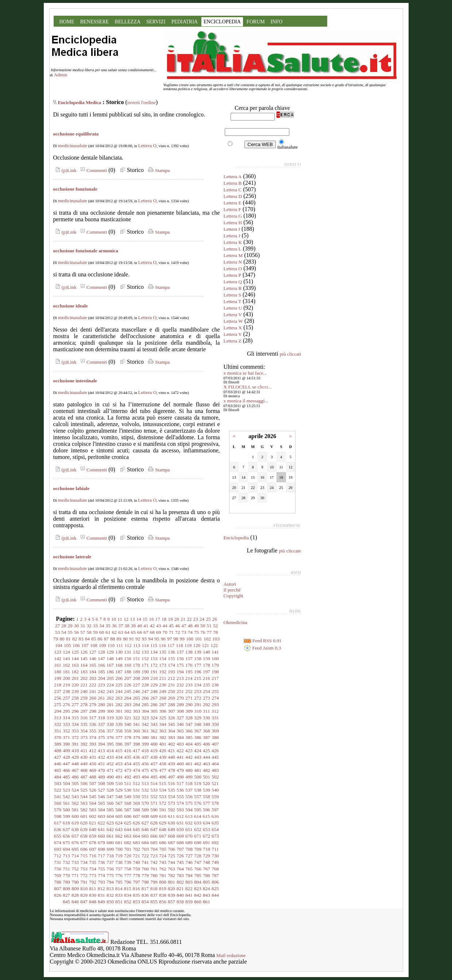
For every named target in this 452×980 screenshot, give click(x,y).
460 (180, 764)
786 (206, 875)
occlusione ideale (71, 306)
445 (215, 757)
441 (180, 757)
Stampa (158, 170)
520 (206, 783)
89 (119, 639)
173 (163, 665)
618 (66, 823)
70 (165, 632)
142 (58, 659)
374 (93, 737)
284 (136, 705)
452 (110, 764)
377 (119, 737)
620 (84, 823)
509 (110, 783)
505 (75, 783)
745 (180, 862)
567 (119, 803)
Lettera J (232, 236)
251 (180, 691)
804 (198, 882)
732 (66, 862)
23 (196, 619)
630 (171, 823)
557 (198, 797)
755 (101, 869)
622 (101, 823)
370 (58, 737)
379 (136, 737)
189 (136, 672)
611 (171, 816)
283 (128, 705)
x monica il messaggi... (246, 401)
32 (89, 626)
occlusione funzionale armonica (86, 251)
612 (180, 816)
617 (58, 823)
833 (119, 895)
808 (66, 889)
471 (110, 770)
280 (101, 705)
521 (215, 783)
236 (215, 685)
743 (163, 862)
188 (128, 672)
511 (128, 783)
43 (159, 626)
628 (154, 823)
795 (119, 882)
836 (145, 895)
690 (198, 843)
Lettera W (233, 321)
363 (163, 731)
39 (133, 626)
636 (58, 829)
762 (163, 869)
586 (119, 810)
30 (76, 626)
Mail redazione (231, 955)
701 (128, 849)
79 (56, 639)
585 (110, 810)
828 (75, 895)
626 (136, 823)
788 (58, 882)
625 (128, 823)
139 (198, 652)
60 (102, 632)
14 (139, 619)
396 (119, 744)
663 (128, 836)
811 (93, 889)
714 (75, 856)
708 (189, 849)
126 (84, 652)
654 (215, 829)
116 (162, 645)
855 (154, 902)
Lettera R (233, 288)
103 (216, 639)
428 (66, 757)
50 (203, 626)
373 (84, 737)
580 (66, 810)
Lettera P (232, 275)
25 (208, 619)
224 (110, 685)
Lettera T (233, 301)
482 (206, 770)
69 (159, 632)
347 (189, 724)
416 (128, 751)
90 (125, 639)
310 (198, 711)
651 (189, 829)
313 (58, 718)
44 (165, 626)
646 (145, 829)
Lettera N (233, 262)
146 (93, 659)
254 (206, 691)
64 (127, 632)
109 (103, 645)
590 (154, 810)
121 (205, 645)
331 (215, 718)
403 (180, 744)
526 (93, 790)
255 (215, 691)
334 (75, 724)
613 (189, 816)
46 (177, 626)
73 (184, 632)
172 (154, 665)
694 (66, 849)
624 (119, 823)
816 (136, 889)
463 (206, 764)
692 (215, 843)
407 (215, 744)
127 (93, 652)
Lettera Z (233, 341)
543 (75, 797)
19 (170, 619)
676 (75, 843)
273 (206, 698)
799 (154, 882)
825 (215, 889)
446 (58, 764)
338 (110, 724)
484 (58, 777)
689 (189, 843)
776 (119, 875)
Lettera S (232, 295)
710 (206, 849)
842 (198, 895)
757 (119, 869)
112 (128, 645)
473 (128, 770)
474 (136, 770)
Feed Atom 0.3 (262, 648)
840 (180, 895)
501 (206, 777)
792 (93, 882)
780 (154, 875)
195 (189, 672)
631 (180, 823)
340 (128, 724)
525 (84, 790)
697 (93, 849)
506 (84, 783)
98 (176, 639)
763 (171, 869)
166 (101, 665)
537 (189, 790)
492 (128, 777)
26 (215, 619)
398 (136, 744)
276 (66, 705)
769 (58, 875)
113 (137, 645)
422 (180, 751)
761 (154, 869)
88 (113, 639)
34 (102, 626)
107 (85, 645)
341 (136, 724)
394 (101, 744)
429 (75, 757)
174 (171, 665)
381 (154, 737)
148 (110, 659)
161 (58, 665)
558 (206, 797)
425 (206, 751)
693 (58, 849)
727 (189, 856)
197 (206, 672)
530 (128, 790)
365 (180, 731)
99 (182, 639)
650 (180, 829)
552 (154, 797)
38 (127, 626)
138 (189, 652)
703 (145, 849)
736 (101, 862)
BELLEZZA (128, 22)
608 (145, 816)
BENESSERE (95, 22)
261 (101, 698)
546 (101, 797)
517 (180, 783)
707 (180, 849)
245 (128, 691)
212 (171, 678)
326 (171, 718)
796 (128, 882)
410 (75, 751)
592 (171, 810)
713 (66, 856)
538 (198, 790)
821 (180, 889)
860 (198, 902)
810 (84, 889)
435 (128, 757)
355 (93, 731)
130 (119, 652)
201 (75, 678)
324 (154, 718)
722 (145, 856)
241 (93, 691)
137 (180, 652)
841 (189, 895)
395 (110, 744)
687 (171, 843)
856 (163, 902)
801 (171, 882)
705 (163, 849)
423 (189, 751)
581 (75, 810)
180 (58, 672)
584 (101, 810)
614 (198, 816)
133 (145, 652)
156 (180, 659)
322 (136, 718)
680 (110, 843)
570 (145, 803)
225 (119, 685)
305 (154, 711)
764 (180, 869)
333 (66, 724)
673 (215, 836)
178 (206, 665)
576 (198, 803)
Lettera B (233, 183)
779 (145, 875)
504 (66, 783)
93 (144, 639)
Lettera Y (233, 334)
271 (189, 698)
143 (66, 659)
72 (177, 632)
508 (101, 783)
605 (119, 816)
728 (198, 856)
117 (171, 645)
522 (58, 790)
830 (93, 895)
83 (81, 639)
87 (106, 639)
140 (206, 652)
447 (66, 764)
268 (163, 698)
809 (75, 889)
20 (177, 619)
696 (84, 849)
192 (163, 672)
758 (128, 869)
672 (206, 836)
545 (93, 797)
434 (119, 757)
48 (190, 626)
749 (215, 862)
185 (101, 672)
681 (119, 843)
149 (119, 659)
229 (154, 685)
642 (110, 829)
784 (189, 875)
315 (75, 718)
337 (101, 724)
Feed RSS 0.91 (262, 641)
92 (138, 639)
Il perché (232, 590)
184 (93, 672)
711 (215, 849)
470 (101, 770)
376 (110, 737)
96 (163, 639)
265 (136, 698)
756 (110, 869)
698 (101, 849)
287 (163, 705)
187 (119, 672)
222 (93, 685)
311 (206, 711)
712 (58, 856)
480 (189, 770)
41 (146, 626)
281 (110, 705)
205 (110, 678)
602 (93, 816)
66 (140, 632)
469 (93, 770)
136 (171, 652)
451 (101, 764)
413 (101, 751)
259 (84, 698)
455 (136, 764)
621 (93, 823)
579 (58, 810)
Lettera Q (233, 282)
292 (206, 705)
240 (84, 691)
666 (154, 836)
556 (189, 797)
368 (206, 731)
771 (75, 875)
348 (198, 724)
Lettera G (233, 216)
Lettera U (233, 308)
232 (180, 685)
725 (171, 856)
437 (145, 757)
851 (119, 902)
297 (84, 711)
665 (145, 836)
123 (58, 652)
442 (189, 757)
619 (75, 823)
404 (189, 744)
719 (119, 856)
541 (58, 797)
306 (163, 711)
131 (128, 652)
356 (101, 731)
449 (84, 764)
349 (206, 724)
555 (180, 797)
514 (154, 783)
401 (163, 744)
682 (128, 843)
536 (180, 790)
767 (206, 869)
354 (84, 731)
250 (171, 691)
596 (206, 810)
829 (84, 895)
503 (58, 783)
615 (206, 816)
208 (136, 678)
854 (145, 902)
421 (171, 751)
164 (84, 665)
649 (171, 829)
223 (101, 685)
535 (171, 790)
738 (119, 862)
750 (58, 869)
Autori (230, 584)
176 (189, 665)
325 (163, 718)
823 (198, 889)
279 (93, 705)
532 (145, 790)
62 (114, 632)
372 (75, 737)
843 (206, 895)
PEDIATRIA (185, 22)
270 (180, 698)
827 (66, 895)
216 (206, 678)
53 (57, 632)
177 (198, 665)
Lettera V (233, 315)
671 (198, 836)
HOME (67, 22)
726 (180, 856)
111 (119, 645)
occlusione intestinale (75, 381)
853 (136, 902)
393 (93, 744)
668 (171, 836)
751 (66, 869)
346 (180, 724)
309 (189, 711)
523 (66, 790)
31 (83, 626)
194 (180, 672)
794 (110, 882)
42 (152, 626)
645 (136, 829)
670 (189, 836)
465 (58, 770)
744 (171, 862)
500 (198, 777)
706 (171, 849)
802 (180, 882)
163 (75, 665)
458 (163, 764)
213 (180, 678)
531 (136, 790)
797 (136, 882)
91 (132, 639)
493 (136, 777)
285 (145, 705)
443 (198, 757)
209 (145, 678)
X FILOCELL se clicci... (248, 387)
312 (215, 711)
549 (128, 797)
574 (180, 803)
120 (197, 645)
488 (93, 777)
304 (145, 711)
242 (101, 691)
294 (58, 711)
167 (110, 665)
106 (76, 645)
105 (67, 645)
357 (110, 731)
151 (136, 659)
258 (75, 698)
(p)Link (65, 170)
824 (206, 889)
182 (75, 672)
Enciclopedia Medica (79, 102)
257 (66, 698)
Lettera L (233, 249)
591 (163, 810)
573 (171, 803)
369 (215, 731)
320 (119, 718)
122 (214, 645)
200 (66, 678)
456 (145, 764)
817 (145, 889)
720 (128, 856)
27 (57, 626)
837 (154, 895)
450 (93, 764)
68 (152, 632)
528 (110, 790)
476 (154, 770)
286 (154, 705)
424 (198, 751)
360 (136, 731)
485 (66, 777)
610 (163, 816)
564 (93, 803)
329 (198, 718)
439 (163, 757)
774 (101, 875)
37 (121, 626)
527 (101, 790)
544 (84, 797)
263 (119, 698)
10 (114, 619)
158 (198, 659)
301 (119, 711)
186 (110, 672)
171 (145, 665)
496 (163, 777)
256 (58, 698)
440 (171, 757)
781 (163, 875)
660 (101, 836)
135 (163, 652)
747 (198, 862)
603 (101, 816)
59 (95, 632)
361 (145, 731)
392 (84, 744)
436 (136, 757)
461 (189, 764)
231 (171, 685)
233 (189, 685)
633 (198, 823)
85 (94, 639)
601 (84, 816)
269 (171, 698)
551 (145, 797)
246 (136, 691)
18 (164, 619)
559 (215, 797)
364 (171, 731)
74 (190, 632)
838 (163, 895)
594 (189, 810)
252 (189, 691)
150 (128, 659)
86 (100, 639)
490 (110, 777)
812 (101, 889)
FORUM (256, 22)
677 (84, 843)
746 (189, 862)
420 (163, 751)
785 (198, 875)
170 (136, 665)
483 (215, 770)
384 (180, 737)
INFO (277, 22)
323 (145, 718)
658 (84, 836)
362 (154, 731)
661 (110, 836)
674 (58, 843)
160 (215, 659)
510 (119, 783)
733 (75, 862)
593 (180, 810)
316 (84, 718)
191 (154, 672)
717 (101, 856)
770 (66, 875)
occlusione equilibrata (76, 134)
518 (189, 783)
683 (136, 843)
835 (136, 895)
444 (206, 757)
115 (154, 645)
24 (202, 619)
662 (119, 836)
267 (154, 698)
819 (163, 889)
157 (189, 659)
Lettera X (233, 328)
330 (206, 718)
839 (171, 895)
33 (95, 626)
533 (154, 790)
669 (180, 836)
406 (206, 744)
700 (119, 849)
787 (215, 875)
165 (93, 665)
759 (136, 869)
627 (145, 823)
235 (206, 685)
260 (93, 698)
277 (75, 705)
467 (75, 770)
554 (171, 797)
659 (93, 836)
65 (133, 632)
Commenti (93, 170)
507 (93, 783)
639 (84, 829)
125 (75, 652)
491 (119, 777)
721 (136, 856)
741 (145, 862)
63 (121, 632)
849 (101, 902)
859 (189, 902)
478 (171, 770)
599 (66, 816)
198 (215, 672)
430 (84, 757)
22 (189, 619)
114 (145, 645)
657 (75, 836)
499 (189, 777)
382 (163, 737)
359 (128, 731)
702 (136, 849)
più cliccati (291, 354)
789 (66, 882)
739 (128, 862)
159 (206, 659)
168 (119, 665)
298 (93, 711)
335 (84, 724)
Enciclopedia (236, 538)
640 (93, 829)
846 (75, 902)
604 (110, 816)
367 (198, 731)
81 (68, 639)
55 (70, 632)
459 (171, 764)
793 (101, 882)
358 (119, 731)
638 (75, 829)
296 (75, 711)
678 (93, 843)
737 (110, 862)
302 (128, 711)
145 (84, 659)
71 (171, 632)
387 (206, 737)
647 (154, 829)
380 (145, 737)
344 (163, 724)
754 (93, 869)
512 (136, 783)
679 (101, 843)
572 (163, 803)
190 (145, 672)
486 (75, 777)
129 (110, 652)
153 (154, 659)
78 (215, 632)
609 (154, 816)
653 (206, 829)
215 (198, 678)
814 (119, 889)
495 (154, 777)
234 (198, 685)
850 (110, 902)
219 (66, 685)
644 (128, 829)
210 (154, 678)
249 (163, 691)
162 (66, 665)
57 (83, 632)
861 (206, 902)
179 (215, 665)
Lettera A (233, 177)
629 (163, 823)
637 (66, 829)
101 (198, 639)
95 (157, 639)
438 (154, 757)
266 (145, 698)
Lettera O (148, 146)
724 (163, 856)
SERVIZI (156, 22)
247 (145, 691)
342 (145, 724)
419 (154, 751)
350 (215, 724)
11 (120, 619)
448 (75, 764)
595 (198, 810)
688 (180, 843)
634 (206, 823)
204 (101, 678)
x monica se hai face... (245, 373)
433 (110, 757)
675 (66, 843)
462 (198, 764)
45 (171, 626)
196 (198, 672)
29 (70, 626)
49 (196, 626)
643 (119, 829)
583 (93, 810)
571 (154, 803)
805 (206, 882)
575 (189, 803)
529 (119, 790)
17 (158, 619)
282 (119, 705)
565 (101, 803)
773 (93, 875)
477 (163, 770)
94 (150, 639)
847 (84, 902)
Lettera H (233, 223)
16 (151, 619)
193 (171, 672)
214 (189, 678)
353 (75, 731)
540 (215, 790)
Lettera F (232, 209)
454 (128, 764)
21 (183, 619)
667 (163, 836)
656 (66, 836)
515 (163, 783)
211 (163, 678)
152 (145, 659)
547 (110, 797)
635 (215, 823)
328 (189, 718)
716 (93, 856)
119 (188, 645)
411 (84, 751)
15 (145, 619)
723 (154, 856)
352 (66, 731)
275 (58, 705)
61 (108, 632)
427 (58, 757)
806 (215, 882)
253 (198, 691)
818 (154, 889)
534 (163, 790)
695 (75, 849)
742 (154, 862)
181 (66, 672)
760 (145, 869)
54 (64, 632)
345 (171, 724)
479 (180, 770)
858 (180, 902)
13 (132, 619)
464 (215, 764)
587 (128, 810)
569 (136, 803)
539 (206, 790)
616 (215, 816)
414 (110, 751)
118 (179, 645)
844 (215, 895)
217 (215, 678)
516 (171, 783)
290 (189, 705)
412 (93, 751)
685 (154, 843)
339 (119, 724)
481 (198, 770)
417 (136, 751)
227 (136, 685)
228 (145, 685)
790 (75, 882)
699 (110, 849)
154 (163, 659)
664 (136, 836)
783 (180, 875)
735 (93, 862)
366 (189, 731)
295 (66, 711)
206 (119, 678)
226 (128, 685)
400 (154, 744)
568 (128, 803)
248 (154, 691)
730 (215, 856)
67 (146, 632)
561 (66, 803)
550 (136, 797)
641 (101, 829)
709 (198, 849)
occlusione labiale (72, 488)
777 (128, 875)
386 (198, 737)
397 (128, 744)
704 (154, 849)
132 (136, 652)
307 (171, 711)
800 (163, 882)
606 (128, 816)
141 (215, 652)
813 (110, 889)
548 (119, 797)
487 (84, 777)
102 (207, 639)
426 (215, 751)
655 (58, 836)
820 (171, 889)
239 (75, 691)
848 (93, 902)
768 (215, 869)
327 (180, 718)
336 (93, 724)
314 (66, 718)
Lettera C (233, 190)
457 (154, 764)
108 (94, 645)
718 (110, 856)
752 (75, 869)
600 (75, 816)
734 (84, 862)
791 (84, 882)
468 (84, 770)
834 (128, 895)
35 (108, 626)
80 (62, 639)
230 (163, 685)
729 (206, 856)
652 (198, 829)
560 (58, 803)
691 (206, 843)
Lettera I (232, 229)
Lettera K (233, 242)
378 (128, 737)
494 (145, 777)
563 (84, 803)
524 (75, 790)
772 (84, 875)
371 (66, 737)
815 (128, 889)
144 (75, 659)
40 (140, 626)
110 (111, 645)
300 (110, 711)
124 (66, 652)
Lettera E (233, 203)
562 (75, 803)
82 (75, 639)
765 (189, 869)
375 (101, 737)
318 (101, 718)
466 (66, 770)
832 (110, 895)
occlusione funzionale (75, 189)
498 (180, 777)
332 (58, 724)
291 (198, 705)
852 (128, 902)
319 (110, 718)
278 (84, 705)
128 (101, 652)
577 (206, 803)
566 (110, 803)
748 (206, 862)
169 (128, 665)
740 (136, 862)
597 (215, 810)
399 (145, 744)
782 (171, 875)
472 (119, 770)
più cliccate (290, 551)
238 (66, 691)
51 (209, 626)
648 (163, 829)
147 (101, 659)
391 (75, 744)
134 (154, 652)
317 (93, 718)
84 (87, 639)
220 (75, 685)
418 (145, 751)
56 (76, 632)
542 (66, 797)
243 (110, 691)
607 (136, 816)
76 (203, 632)
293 (215, 705)
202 (84, 678)
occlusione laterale (72, 557)
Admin (60, 75)
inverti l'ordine (142, 102)
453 (119, 764)
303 (136, 711)
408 (58, 751)
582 (84, 810)
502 (215, 777)
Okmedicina (235, 622)
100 (190, 639)
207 (128, 678)
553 (163, 797)
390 (66, 744)
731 (58, 862)
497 (171, 777)
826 (58, 895)
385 (189, 737)
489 (101, 777)
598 (58, 816)
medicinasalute (73, 146)
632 (189, 823)
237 (58, 691)
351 (58, 731)
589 (145, 810)
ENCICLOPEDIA (222, 22)
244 (119, 691)
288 (171, 705)
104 (59, 645)
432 (101, 757)
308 (180, 711)
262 (110, 698)
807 (58, 889)
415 (119, 751)
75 (196, 632)
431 (93, 757)
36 (114, 626)
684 (145, 843)
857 (171, 902)
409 (66, 751)
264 (128, 698)
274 (215, 698)
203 (93, 678)
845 (66, 902)
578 (215, 803)
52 (215, 626)
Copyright (233, 596)
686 (163, 843)
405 (198, 744)
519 (198, 783)
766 (198, 869)
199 (58, 678)
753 (84, 869)
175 (180, 665)
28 (64, 626)
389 (58, 744)
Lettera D (233, 196)
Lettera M (233, 255)
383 (171, 737)
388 (215, 737)
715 (84, 856)
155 (171, 659)
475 (145, 770)
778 (136, 875)
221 (84, 685)
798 (145, 882)
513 (145, 783)
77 (209, 632)
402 (171, 744)
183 (84, 672)
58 (89, 632)
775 (110, 875)
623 (110, 823)
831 (101, 895)
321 (128, 718)
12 (126, 619)
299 (101, 711)
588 (136, 810)
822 (189, 889)
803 (189, 882)
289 (180, 705)
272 (198, 698)
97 (169, 639)
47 (184, 626)
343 (154, 724)
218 (58, 685)
